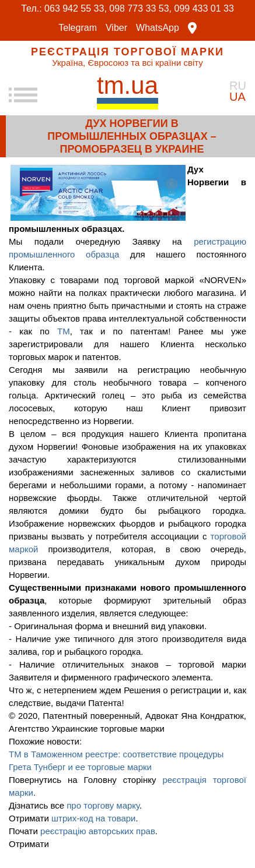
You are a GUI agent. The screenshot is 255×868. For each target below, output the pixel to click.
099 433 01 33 (204, 8)
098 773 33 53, (140, 8)
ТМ (64, 331)
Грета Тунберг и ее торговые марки (80, 767)
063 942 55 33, (76, 8)
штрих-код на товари (94, 818)
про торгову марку (103, 805)
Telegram (78, 28)
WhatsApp (158, 28)
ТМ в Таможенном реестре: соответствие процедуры (116, 754)
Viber (116, 28)
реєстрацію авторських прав (98, 831)
